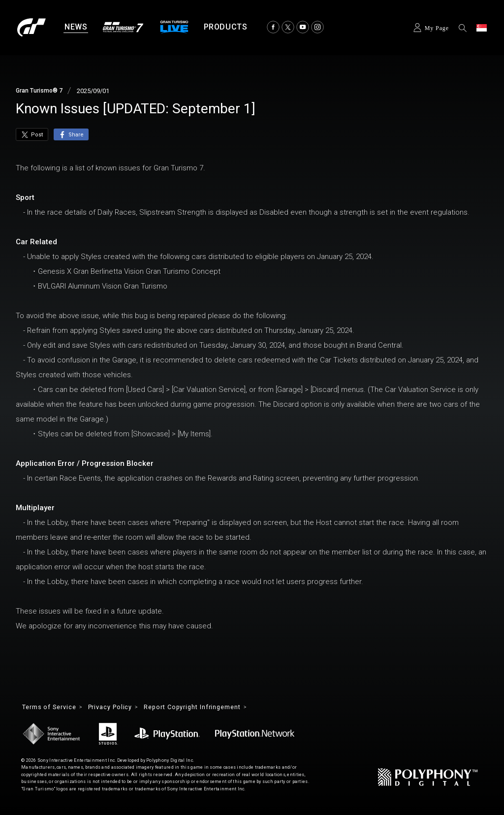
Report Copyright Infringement (211, 708)
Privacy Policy (121, 708)
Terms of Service (53, 708)
